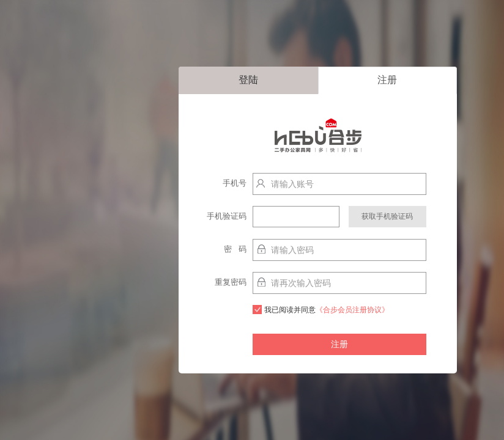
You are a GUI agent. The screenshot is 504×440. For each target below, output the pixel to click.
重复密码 (231, 282)
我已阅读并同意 (321, 310)
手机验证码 (227, 216)
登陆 (248, 80)
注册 (387, 80)
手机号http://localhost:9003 (220, 186)
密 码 (235, 249)
